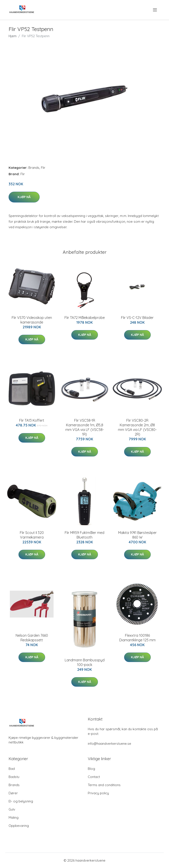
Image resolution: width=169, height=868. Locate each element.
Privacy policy (98, 793)
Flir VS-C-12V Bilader (137, 318)
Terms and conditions (104, 785)
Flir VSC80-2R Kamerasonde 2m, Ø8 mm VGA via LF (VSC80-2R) (137, 427)
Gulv (12, 809)
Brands (34, 168)
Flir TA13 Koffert (32, 420)
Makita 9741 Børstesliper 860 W (137, 535)
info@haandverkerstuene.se (109, 744)
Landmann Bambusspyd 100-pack (85, 662)
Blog (91, 769)
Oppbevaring (19, 826)
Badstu (14, 777)
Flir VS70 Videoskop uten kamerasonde (32, 320)
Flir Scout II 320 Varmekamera (32, 535)
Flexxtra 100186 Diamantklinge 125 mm (137, 638)
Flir (43, 168)
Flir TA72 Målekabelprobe (85, 318)
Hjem (13, 36)
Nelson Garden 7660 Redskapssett (32, 638)
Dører (13, 793)
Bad (12, 769)
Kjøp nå (24, 197)
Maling (14, 817)
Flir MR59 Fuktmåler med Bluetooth (84, 535)
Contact (94, 777)
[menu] (155, 10)
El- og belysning (21, 801)
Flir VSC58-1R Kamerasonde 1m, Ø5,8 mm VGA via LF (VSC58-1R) (85, 427)
